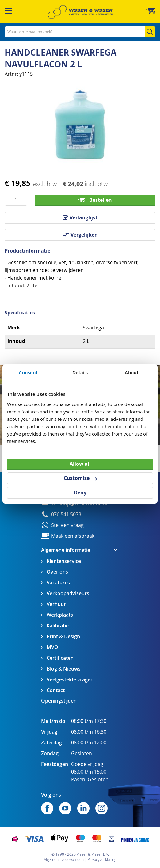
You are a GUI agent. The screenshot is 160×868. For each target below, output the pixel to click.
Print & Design (63, 637)
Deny (80, 492)
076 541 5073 (66, 514)
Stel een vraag (67, 525)
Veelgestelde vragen (70, 680)
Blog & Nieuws (64, 669)
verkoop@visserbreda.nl (79, 504)
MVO (52, 647)
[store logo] (80, 12)
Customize (80, 478)
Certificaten (60, 658)
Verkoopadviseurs (68, 593)
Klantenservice (64, 561)
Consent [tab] (28, 373)
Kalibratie (58, 626)
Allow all (80, 464)
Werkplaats (60, 615)
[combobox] (80, 32)
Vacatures (58, 583)
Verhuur (56, 604)
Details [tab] (80, 373)
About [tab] (132, 373)
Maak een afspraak (73, 536)
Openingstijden (59, 701)
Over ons (57, 572)
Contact (56, 690)
